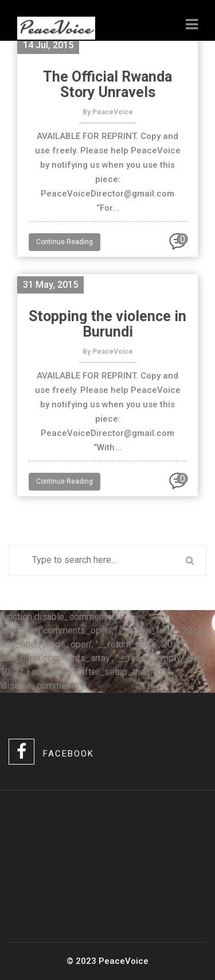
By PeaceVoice (108, 112)
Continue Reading (64, 242)
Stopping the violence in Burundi (107, 324)
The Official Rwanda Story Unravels (107, 84)
